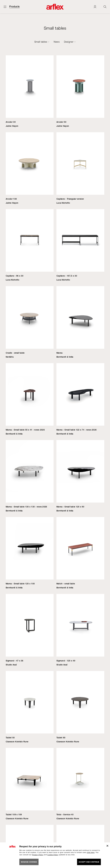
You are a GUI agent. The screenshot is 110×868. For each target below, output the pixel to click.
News (57, 42)
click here (91, 852)
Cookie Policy (53, 855)
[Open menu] (5, 7)
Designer (69, 42)
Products (14, 7)
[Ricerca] (105, 7)
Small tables (41, 42)
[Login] (95, 7)
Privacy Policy (38, 855)
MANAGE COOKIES (29, 862)
